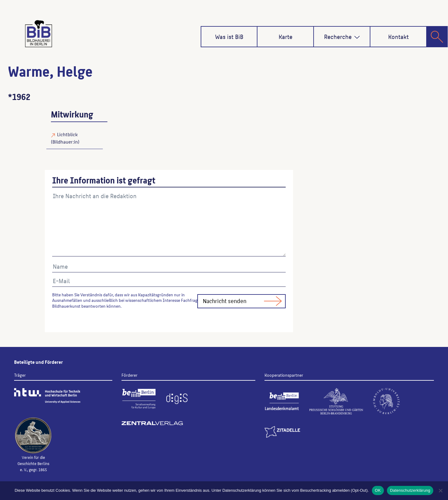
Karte (286, 37)
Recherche (342, 37)
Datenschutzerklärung (410, 490)
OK (378, 490)
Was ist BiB (229, 37)
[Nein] (440, 490)
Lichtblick (67, 134)
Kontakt (398, 37)
